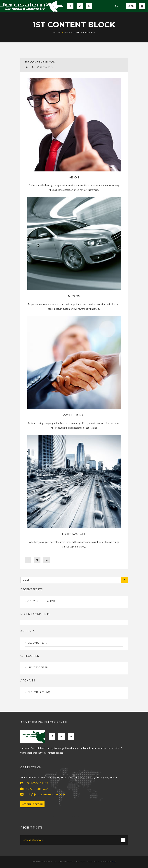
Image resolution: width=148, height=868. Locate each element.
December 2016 (37, 643)
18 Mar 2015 (46, 67)
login (131, 6)
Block (68, 33)
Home (57, 33)
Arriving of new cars (42, 601)
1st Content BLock (40, 62)
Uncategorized (38, 667)
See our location (32, 804)
